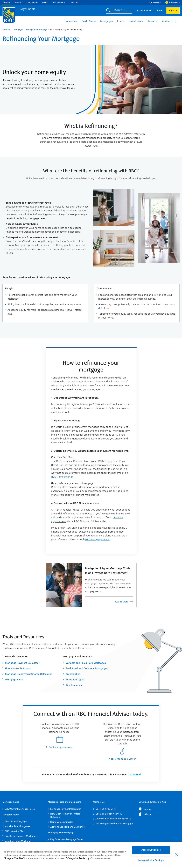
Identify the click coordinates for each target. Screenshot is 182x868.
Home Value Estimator (18, 668)
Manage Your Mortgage (37, 30)
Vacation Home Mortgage (18, 841)
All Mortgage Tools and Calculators (68, 827)
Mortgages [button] (106, 21)
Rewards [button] (152, 21)
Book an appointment (61, 747)
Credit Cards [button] (89, 21)
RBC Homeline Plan (62, 477)
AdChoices (154, 3)
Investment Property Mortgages (21, 836)
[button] (119, 11)
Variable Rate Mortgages (17, 826)
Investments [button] (136, 21)
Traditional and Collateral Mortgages (87, 668)
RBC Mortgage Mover (97, 539)
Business (19, 2)
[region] (91, 855)
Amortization (73, 674)
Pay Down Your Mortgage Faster (67, 839)
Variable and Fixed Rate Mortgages (86, 663)
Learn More (122, 602)
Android (148, 809)
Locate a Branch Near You (109, 814)
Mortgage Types (75, 679)
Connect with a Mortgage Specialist (114, 819)
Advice (166, 21)
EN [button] (158, 11)
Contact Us (146, 11)
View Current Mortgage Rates (20, 809)
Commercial (32, 2)
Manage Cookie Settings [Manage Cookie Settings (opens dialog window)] (151, 860)
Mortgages (18, 30)
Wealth (45, 2)
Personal (6, 2)
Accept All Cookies (151, 850)
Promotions (174, 3)
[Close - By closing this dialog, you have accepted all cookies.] (177, 855)
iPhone (148, 814)
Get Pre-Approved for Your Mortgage (114, 823)
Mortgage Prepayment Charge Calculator (28, 674)
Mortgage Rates (14, 679)
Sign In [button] (173, 11)
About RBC (75, 2)
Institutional (58, 2)
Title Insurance (74, 685)
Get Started (134, 775)
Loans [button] (121, 21)
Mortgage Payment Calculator (22, 663)
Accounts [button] (72, 21)
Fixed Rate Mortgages (16, 821)
